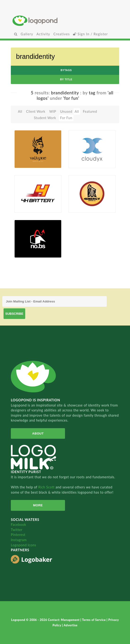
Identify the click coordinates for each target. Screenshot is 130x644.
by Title (66, 79)
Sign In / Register (90, 34)
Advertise (71, 625)
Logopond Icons (23, 545)
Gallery (27, 34)
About (38, 433)
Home (65, 21)
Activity (43, 34)
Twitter (17, 530)
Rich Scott (47, 487)
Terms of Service (94, 620)
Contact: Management (64, 620)
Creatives (62, 34)
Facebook (18, 525)
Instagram (19, 540)
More (38, 505)
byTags (66, 70)
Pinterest (18, 535)
